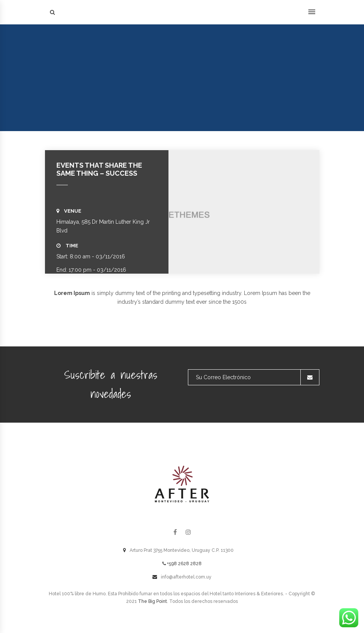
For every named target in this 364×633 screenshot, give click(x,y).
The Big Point (152, 601)
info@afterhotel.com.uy (186, 577)
